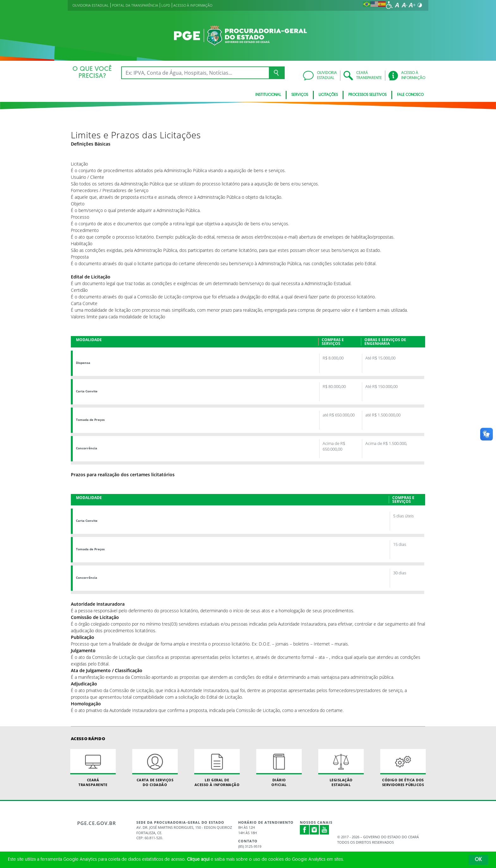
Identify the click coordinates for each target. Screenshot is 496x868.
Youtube (325, 830)
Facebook (305, 830)
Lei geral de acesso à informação (217, 768)
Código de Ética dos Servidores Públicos (403, 768)
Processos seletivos (367, 95)
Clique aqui (198, 860)
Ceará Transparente (93, 768)
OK (478, 860)
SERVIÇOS (300, 95)
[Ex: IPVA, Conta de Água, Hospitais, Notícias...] (195, 73)
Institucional (268, 95)
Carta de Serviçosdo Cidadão (155, 768)
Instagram (314, 830)
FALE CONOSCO (410, 95)
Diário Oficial (279, 768)
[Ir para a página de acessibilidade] (389, 5)
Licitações (328, 95)
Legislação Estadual (341, 768)
